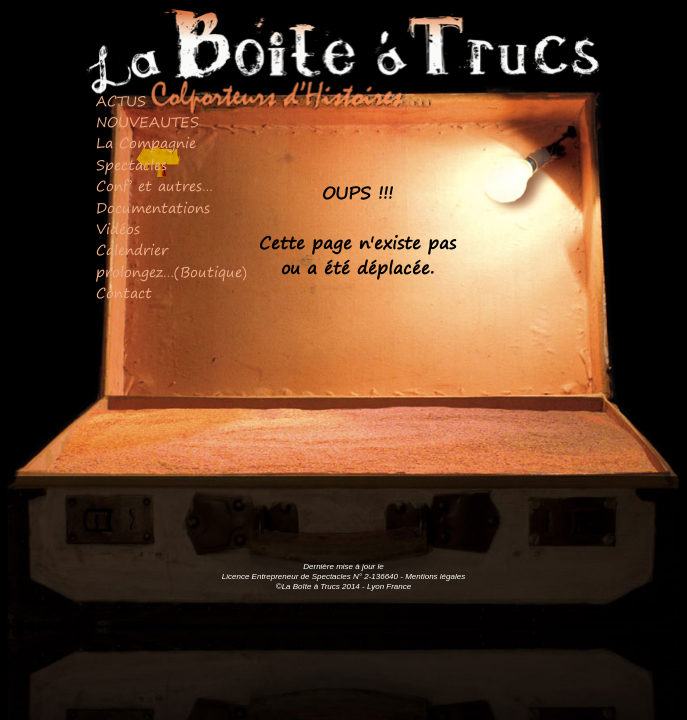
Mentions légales (435, 576)
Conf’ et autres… (154, 186)
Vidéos (118, 229)
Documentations (153, 208)
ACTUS (121, 101)
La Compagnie (146, 143)
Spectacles (131, 165)
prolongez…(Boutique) (171, 272)
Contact (124, 293)
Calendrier (132, 250)
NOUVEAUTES (147, 122)
